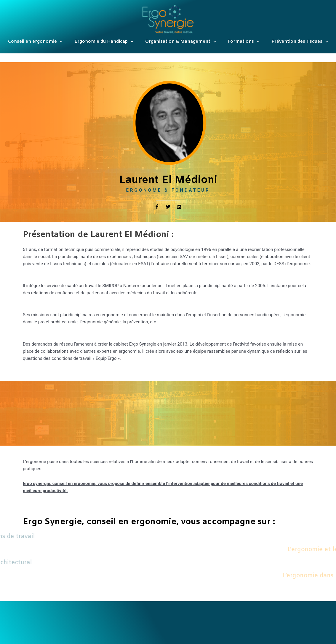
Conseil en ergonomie (35, 42)
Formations (244, 42)
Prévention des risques (300, 42)
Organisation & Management (181, 42)
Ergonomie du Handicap (104, 42)
